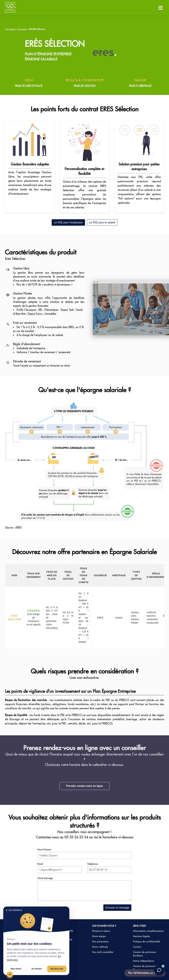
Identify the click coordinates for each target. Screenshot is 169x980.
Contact (137, 947)
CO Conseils (10, 29)
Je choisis (37, 969)
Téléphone (92, 864)
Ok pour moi (57, 969)
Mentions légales (142, 936)
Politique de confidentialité (147, 942)
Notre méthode (100, 947)
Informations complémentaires (148, 931)
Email (40, 864)
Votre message (45, 878)
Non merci (16, 969)
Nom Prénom (44, 850)
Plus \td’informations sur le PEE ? (145, 973)
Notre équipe (99, 936)
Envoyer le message (117, 908)
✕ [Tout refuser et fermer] (10, 974)
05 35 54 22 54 (76, 837)
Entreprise (22, 29)
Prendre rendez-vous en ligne (84, 786)
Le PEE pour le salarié (102, 222)
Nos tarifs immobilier (103, 952)
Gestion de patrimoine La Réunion (146, 968)
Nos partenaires (100, 942)
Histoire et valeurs (101, 931)
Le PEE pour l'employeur (68, 222)
